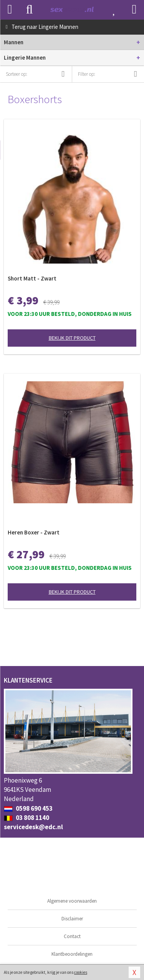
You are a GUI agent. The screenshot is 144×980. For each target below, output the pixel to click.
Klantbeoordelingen (72, 954)
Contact (72, 936)
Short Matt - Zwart (32, 278)
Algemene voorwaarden (72, 901)
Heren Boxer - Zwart (34, 532)
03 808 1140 (26, 818)
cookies (81, 972)
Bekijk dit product (72, 338)
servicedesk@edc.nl (33, 827)
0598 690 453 (28, 808)
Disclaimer (72, 919)
